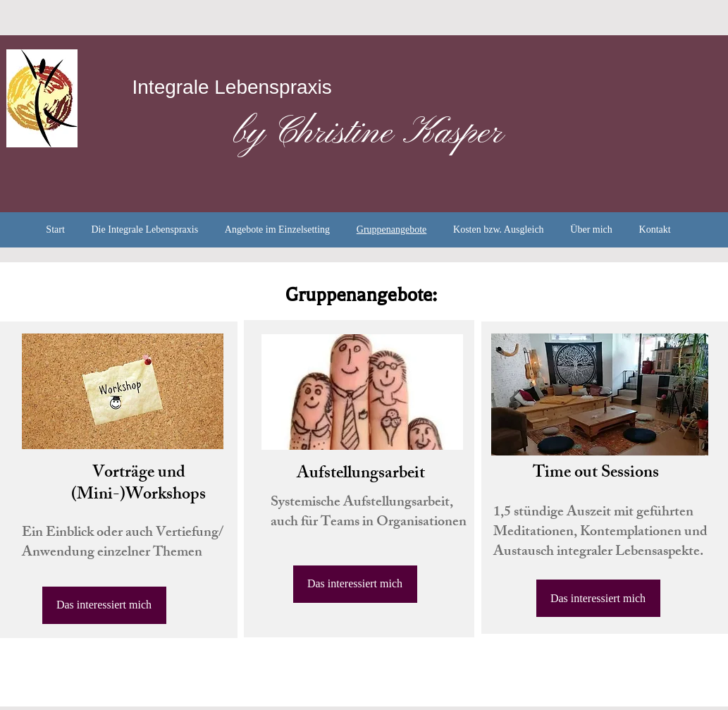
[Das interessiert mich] (104, 605)
